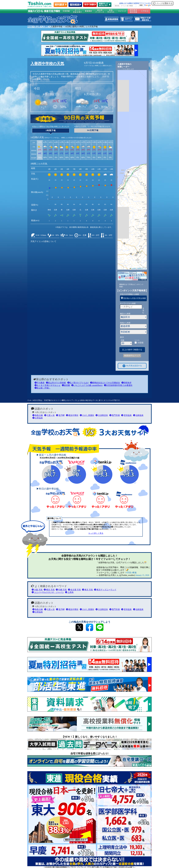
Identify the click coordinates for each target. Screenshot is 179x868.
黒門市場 (115, 415)
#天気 (129, 573)
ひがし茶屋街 (87, 415)
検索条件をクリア (132, 356)
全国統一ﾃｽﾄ (123, 3)
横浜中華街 (72, 415)
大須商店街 (102, 415)
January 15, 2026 (142, 575)
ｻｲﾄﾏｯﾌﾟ (142, 3)
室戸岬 (60, 415)
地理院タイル (142, 268)
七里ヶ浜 (49, 415)
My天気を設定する (132, 366)
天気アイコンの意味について (43, 241)
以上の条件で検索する (132, 350)
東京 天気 (87, 590)
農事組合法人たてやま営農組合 (105, 383)
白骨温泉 (38, 418)
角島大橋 (38, 415)
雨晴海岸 (126, 383)
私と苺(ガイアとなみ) (78, 383)
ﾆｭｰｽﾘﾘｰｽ (148, 3)
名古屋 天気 (74, 590)
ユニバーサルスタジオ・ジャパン (48, 592)
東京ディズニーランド (105, 590)
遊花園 (66, 385)
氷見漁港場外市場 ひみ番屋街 (118, 385)
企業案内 (130, 3)
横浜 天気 (49, 590)
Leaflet (133, 268)
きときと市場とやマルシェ (47, 385)
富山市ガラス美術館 (56, 383)
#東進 (134, 573)
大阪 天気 (37, 590)
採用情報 (136, 3)
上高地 (69, 592)
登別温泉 (126, 415)
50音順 (140, 343)
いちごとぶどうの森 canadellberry (87, 385)
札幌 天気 (61, 590)
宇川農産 (40, 383)
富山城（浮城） (43, 388)
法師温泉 (138, 415)
